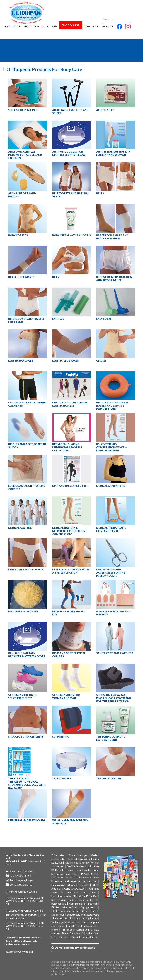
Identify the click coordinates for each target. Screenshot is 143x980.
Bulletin (108, 26)
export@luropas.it (27, 880)
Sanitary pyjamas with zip (66, 922)
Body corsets (60, 918)
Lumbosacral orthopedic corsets (70, 885)
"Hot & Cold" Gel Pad (85, 896)
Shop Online (71, 25)
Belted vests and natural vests (83, 915)
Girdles (55, 911)
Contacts (91, 26)
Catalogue (50, 26)
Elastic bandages (78, 855)
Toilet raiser (58, 855)
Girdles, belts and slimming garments (74, 907)
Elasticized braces (61, 896)
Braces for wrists (71, 933)
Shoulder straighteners (85, 937)
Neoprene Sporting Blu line (83, 918)
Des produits (11, 26)
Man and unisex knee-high (83, 904)
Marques (31, 26)
